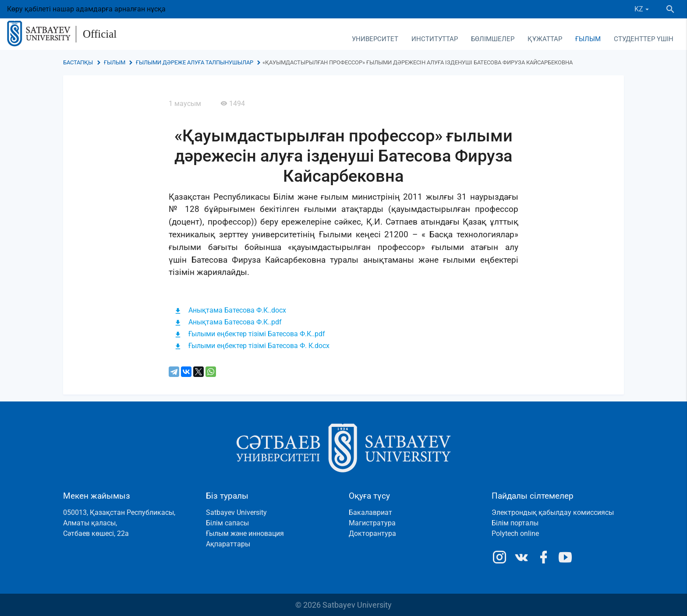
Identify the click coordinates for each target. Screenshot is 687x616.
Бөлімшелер (493, 39)
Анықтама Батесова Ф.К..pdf (235, 322)
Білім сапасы (227, 523)
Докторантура (372, 533)
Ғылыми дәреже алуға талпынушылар (195, 62)
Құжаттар (545, 39)
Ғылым (588, 39)
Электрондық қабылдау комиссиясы (553, 512)
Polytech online (515, 533)
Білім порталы (515, 523)
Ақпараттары (228, 544)
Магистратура (372, 523)
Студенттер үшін (644, 39)
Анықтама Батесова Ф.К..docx (237, 310)
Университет (375, 39)
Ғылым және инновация (245, 533)
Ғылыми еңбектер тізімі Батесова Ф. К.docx (259, 346)
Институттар (435, 39)
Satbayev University (236, 512)
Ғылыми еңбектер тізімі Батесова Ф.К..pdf (257, 334)
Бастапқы (78, 62)
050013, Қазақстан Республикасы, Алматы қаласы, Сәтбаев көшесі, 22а (119, 523)
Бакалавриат (370, 512)
